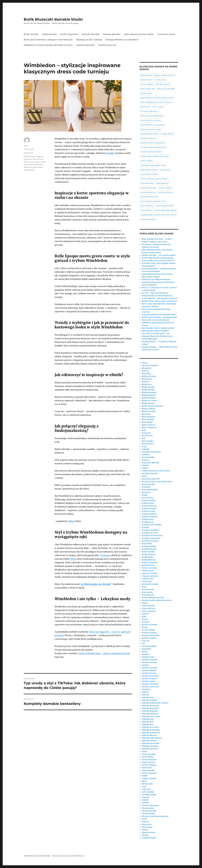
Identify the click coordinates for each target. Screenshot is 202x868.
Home (144, 476)
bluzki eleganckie (69, 34)
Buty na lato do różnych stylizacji (156, 320)
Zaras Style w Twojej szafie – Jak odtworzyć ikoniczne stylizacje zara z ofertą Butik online (157, 336)
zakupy (145, 830)
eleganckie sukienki (150, 463)
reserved (146, 641)
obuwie (145, 603)
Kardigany (146, 492)
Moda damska (49, 34)
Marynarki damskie (150, 584)
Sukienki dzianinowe (151, 706)
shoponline (28, 153)
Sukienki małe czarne (151, 716)
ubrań (73, 559)
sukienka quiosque (148, 188)
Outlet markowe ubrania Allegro (154, 179)
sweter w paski (165, 188)
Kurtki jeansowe (149, 554)
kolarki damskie (149, 500)
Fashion (145, 468)
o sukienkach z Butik (149, 174)
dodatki (110, 153)
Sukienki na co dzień (150, 727)
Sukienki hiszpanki (150, 711)
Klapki (144, 495)
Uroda (144, 819)
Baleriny (145, 371)
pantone (145, 614)
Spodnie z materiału (150, 687)
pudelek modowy (149, 638)
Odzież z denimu (149, 611)
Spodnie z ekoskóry (150, 684)
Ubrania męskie (148, 814)
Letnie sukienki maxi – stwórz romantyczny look (104, 653)
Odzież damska (148, 606)
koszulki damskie (91, 34)
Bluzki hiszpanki (149, 395)
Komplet (145, 527)
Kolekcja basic (148, 503)
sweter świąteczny (148, 192)
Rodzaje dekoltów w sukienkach (122, 40)
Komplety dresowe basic (152, 536)
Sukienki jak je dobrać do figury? (155, 331)
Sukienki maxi (148, 719)
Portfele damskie (149, 633)
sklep (71, 521)
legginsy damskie (149, 573)
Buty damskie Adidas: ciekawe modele (158, 328)
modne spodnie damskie (151, 152)
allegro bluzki (146, 75)
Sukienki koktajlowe (150, 714)
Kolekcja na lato (148, 511)
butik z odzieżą (147, 84)
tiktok (144, 781)
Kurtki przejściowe (150, 563)
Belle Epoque (29, 156)
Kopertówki (147, 544)
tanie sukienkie (147, 206)
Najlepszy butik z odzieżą (89, 40)
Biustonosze (147, 379)
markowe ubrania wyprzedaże (153, 147)
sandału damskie (149, 646)
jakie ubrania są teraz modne (139, 34)
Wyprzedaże (147, 827)
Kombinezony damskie (152, 525)
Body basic (146, 433)
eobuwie (145, 465)
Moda (144, 587)
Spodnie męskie (149, 681)
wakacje (145, 822)
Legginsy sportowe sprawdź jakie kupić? (159, 315)
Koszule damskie (112, 34)
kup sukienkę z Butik (149, 134)
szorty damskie (148, 770)
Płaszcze (145, 622)
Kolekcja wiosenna (150, 517)
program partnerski (150, 635)
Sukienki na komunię (151, 730)
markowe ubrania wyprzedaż (153, 143)
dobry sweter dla (148, 89)
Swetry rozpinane (149, 765)
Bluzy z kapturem (149, 428)
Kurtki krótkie (148, 557)
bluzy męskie (147, 422)
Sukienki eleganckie (150, 708)
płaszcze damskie (149, 625)
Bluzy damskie (148, 419)
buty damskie (148, 441)
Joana (26, 146)
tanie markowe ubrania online (153, 201)
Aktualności (147, 368)
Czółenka (146, 449)
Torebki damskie (149, 795)
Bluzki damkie (31, 34)
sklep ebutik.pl (162, 183)
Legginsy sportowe (150, 576)
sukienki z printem (150, 749)
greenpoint (145, 107)
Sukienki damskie (85, 45)
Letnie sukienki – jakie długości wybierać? (160, 298)
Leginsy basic (148, 579)
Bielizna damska (149, 376)
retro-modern (35, 162)
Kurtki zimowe (148, 571)
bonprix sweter (147, 80)
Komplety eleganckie (151, 538)
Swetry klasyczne (149, 760)
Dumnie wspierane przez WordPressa (69, 856)
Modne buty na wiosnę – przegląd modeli (159, 317)
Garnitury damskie (150, 473)
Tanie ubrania (146, 210)
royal (44, 162)
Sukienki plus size (107, 45)
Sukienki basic (148, 697)
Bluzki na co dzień (149, 401)
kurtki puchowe (148, 565)
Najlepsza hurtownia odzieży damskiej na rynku (48, 45)
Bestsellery (146, 374)
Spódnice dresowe (150, 662)
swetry (145, 751)
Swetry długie (148, 757)
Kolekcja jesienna (149, 506)
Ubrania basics (148, 808)
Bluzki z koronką (149, 411)
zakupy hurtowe (148, 832)
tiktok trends (147, 784)
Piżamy (145, 619)
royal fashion (29, 165)
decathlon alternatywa (151, 452)
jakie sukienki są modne (151, 120)
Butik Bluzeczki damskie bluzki (53, 19)
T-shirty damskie (149, 778)
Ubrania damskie (149, 811)
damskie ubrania (163, 84)
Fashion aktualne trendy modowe (156, 471)
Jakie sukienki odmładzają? (152, 116)
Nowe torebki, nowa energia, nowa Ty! (158, 261)
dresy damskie (148, 457)
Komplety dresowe (150, 533)
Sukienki (145, 695)
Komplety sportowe (150, 541)
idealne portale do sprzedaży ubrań (157, 482)
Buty (144, 438)
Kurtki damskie (148, 552)
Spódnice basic (148, 657)
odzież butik (165, 170)
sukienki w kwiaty (149, 741)
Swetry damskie (149, 754)
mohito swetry (147, 161)
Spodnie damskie (149, 671)
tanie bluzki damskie (149, 197)
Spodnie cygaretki (150, 668)
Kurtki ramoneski (149, 568)
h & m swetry (158, 107)
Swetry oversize (148, 762)
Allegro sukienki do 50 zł (164, 75)
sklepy (145, 652)
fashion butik (146, 93)
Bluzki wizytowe (148, 403)
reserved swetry (147, 183)
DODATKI (146, 455)
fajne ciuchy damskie (166, 89)
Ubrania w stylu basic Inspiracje (155, 816)
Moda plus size (148, 595)
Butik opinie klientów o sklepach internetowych (48, 40)
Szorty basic (147, 768)
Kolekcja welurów (149, 514)
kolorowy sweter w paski (151, 129)
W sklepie (105, 555)
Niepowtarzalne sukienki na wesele (157, 600)
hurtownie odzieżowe (151, 479)
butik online (161, 80)
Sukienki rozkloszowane (152, 738)
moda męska (147, 592)
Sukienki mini (148, 724)
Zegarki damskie (149, 838)
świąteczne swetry (148, 219)
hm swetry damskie (149, 111)
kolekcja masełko (149, 509)
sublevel (145, 692)
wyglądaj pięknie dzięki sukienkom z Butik (158, 215)
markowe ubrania (148, 138)
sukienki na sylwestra (151, 733)
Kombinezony (148, 522)
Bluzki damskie (148, 390)
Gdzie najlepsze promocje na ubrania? (156, 102)
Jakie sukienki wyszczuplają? (153, 125)
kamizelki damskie (150, 490)
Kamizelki (146, 487)
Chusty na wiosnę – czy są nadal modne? (159, 255)
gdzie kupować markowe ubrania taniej (157, 98)
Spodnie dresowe (149, 673)
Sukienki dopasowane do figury (155, 703)
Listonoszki (147, 581)
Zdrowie (145, 835)
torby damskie (148, 792)
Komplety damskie (150, 530)
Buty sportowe (148, 444)
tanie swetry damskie (165, 206)
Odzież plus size (148, 608)
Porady (145, 627)
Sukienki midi (148, 722)
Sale (144, 644)
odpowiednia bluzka (149, 170)
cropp (144, 446)
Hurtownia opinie (166, 34)
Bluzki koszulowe (149, 398)
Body (144, 430)
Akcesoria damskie (150, 365)
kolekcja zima (148, 519)
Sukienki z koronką (150, 746)
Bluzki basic (147, 384)
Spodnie (145, 665)
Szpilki (145, 776)
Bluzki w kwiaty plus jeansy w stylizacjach (159, 301)
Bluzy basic (146, 414)
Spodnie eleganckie (150, 676)
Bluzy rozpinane (149, 425)
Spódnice (146, 654)
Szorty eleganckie (149, 773)
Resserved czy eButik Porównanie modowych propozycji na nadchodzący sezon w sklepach (158, 282)
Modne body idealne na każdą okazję (157, 258)
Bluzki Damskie (148, 387)
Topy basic (146, 789)
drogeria (145, 460)
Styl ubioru (146, 689)
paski (144, 617)
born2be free (147, 436)
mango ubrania (167, 134)
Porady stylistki (148, 630)
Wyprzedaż (147, 824)
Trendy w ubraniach (150, 805)
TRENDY (145, 800)
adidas (145, 363)
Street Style (37, 167)
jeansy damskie (148, 484)
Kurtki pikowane (149, 560)
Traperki (146, 797)
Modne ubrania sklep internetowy (155, 156)
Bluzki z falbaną (148, 409)
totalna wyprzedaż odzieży (165, 210)
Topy (144, 787)
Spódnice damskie (150, 660)
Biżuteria (146, 382)
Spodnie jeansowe (150, 679)
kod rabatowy (148, 498)
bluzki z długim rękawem (152, 406)
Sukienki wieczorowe (151, 743)
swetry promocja (165, 192)
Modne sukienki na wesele (153, 598)
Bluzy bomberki (148, 417)
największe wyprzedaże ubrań (153, 165)
